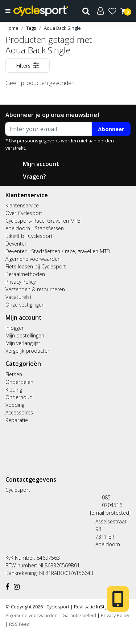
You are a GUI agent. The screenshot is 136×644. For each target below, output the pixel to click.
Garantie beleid (80, 615)
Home (12, 28)
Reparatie (17, 420)
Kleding (14, 390)
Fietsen (14, 374)
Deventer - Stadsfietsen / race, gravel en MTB (58, 251)
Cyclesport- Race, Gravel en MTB (43, 221)
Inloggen (15, 328)
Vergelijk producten (28, 351)
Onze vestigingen (25, 305)
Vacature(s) (18, 297)
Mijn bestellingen (25, 335)
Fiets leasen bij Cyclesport (36, 266)
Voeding (15, 405)
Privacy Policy (20, 282)
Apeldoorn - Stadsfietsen (35, 228)
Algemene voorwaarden (33, 259)
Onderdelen (19, 382)
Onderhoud (19, 397)
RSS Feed (19, 624)
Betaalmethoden (25, 274)
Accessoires (19, 412)
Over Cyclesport (24, 213)
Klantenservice (22, 205)
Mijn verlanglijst (23, 343)
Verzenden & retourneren (35, 289)
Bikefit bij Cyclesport (29, 236)
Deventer (16, 244)
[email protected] (110, 513)
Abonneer (111, 129)
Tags (31, 28)
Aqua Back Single (62, 28)
